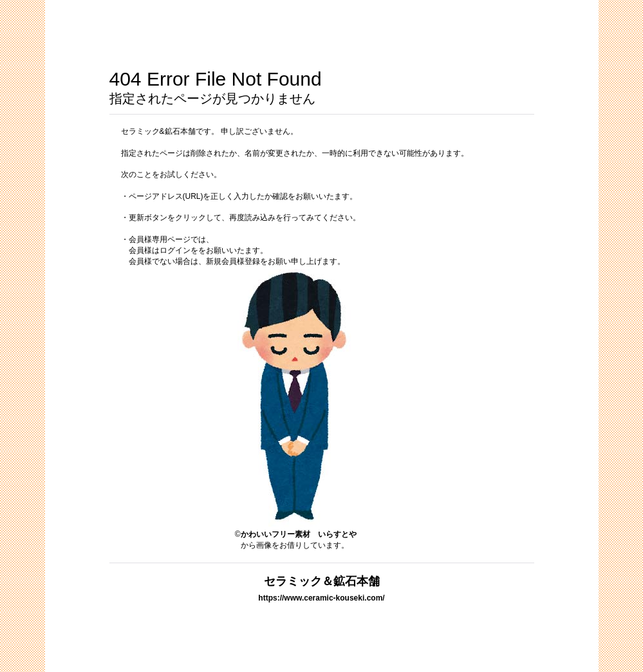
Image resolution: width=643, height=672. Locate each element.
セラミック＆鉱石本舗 (322, 581)
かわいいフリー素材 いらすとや (299, 534)
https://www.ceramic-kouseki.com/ (321, 598)
